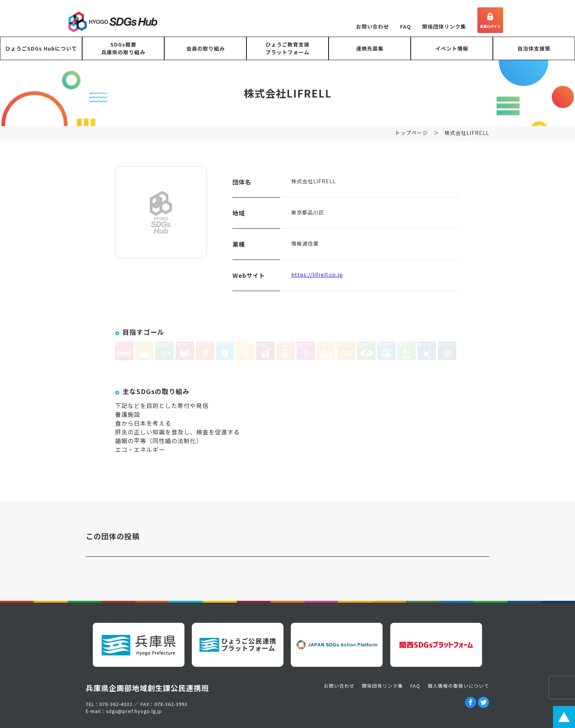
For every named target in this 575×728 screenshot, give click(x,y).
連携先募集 (370, 48)
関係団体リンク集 (444, 26)
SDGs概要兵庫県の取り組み (123, 48)
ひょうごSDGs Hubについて (41, 48)
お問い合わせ (373, 26)
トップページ (411, 135)
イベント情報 (452, 48)
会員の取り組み (206, 48)
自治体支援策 (534, 48)
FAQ (406, 26)
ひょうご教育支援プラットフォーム (287, 48)
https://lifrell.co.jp (317, 276)
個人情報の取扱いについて (458, 686)
